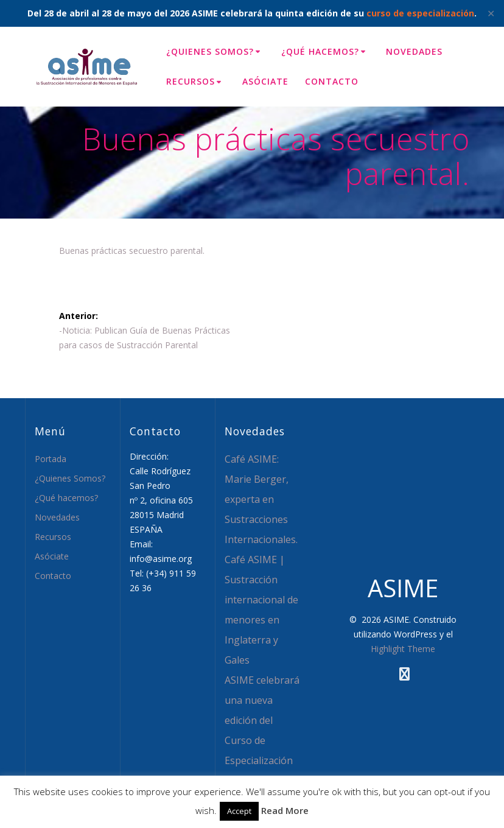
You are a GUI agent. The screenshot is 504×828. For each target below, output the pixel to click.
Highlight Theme (403, 649)
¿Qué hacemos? (320, 51)
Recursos (191, 81)
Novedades (414, 51)
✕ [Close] (491, 13)
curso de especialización (420, 13)
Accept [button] (239, 811)
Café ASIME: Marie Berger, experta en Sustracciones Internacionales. (261, 499)
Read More (285, 810)
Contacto (332, 81)
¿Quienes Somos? (210, 51)
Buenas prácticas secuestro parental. (132, 251)
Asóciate (265, 81)
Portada (51, 459)
